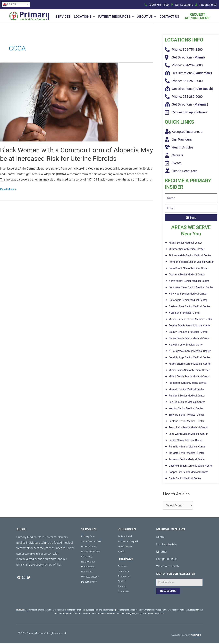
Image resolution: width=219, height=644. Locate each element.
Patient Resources (116, 17)
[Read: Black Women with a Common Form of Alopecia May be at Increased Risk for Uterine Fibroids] (59, 102)
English (9, 4)
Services (63, 17)
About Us (147, 17)
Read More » (8, 189)
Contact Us (169, 17)
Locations (84, 17)
